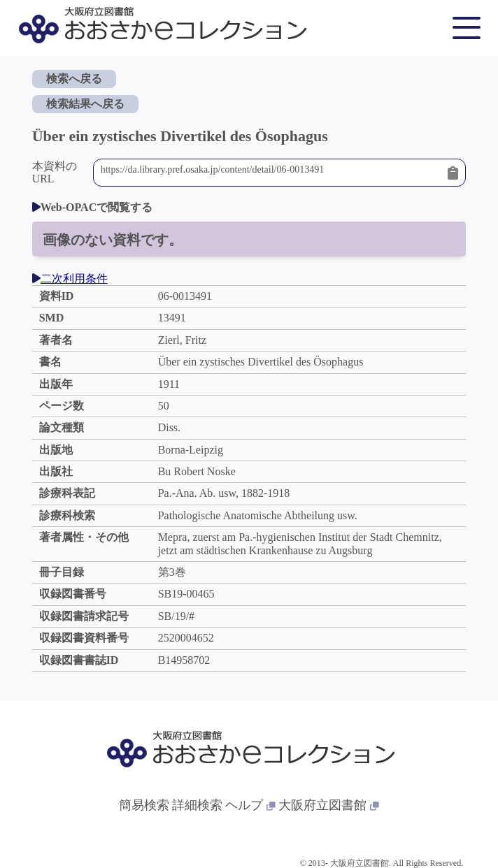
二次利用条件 (70, 279)
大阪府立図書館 (329, 805)
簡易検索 (144, 805)
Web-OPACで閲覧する (93, 207)
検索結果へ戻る (85, 104)
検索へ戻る (74, 79)
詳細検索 (197, 805)
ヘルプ (250, 805)
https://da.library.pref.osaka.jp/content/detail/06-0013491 (271, 173)
